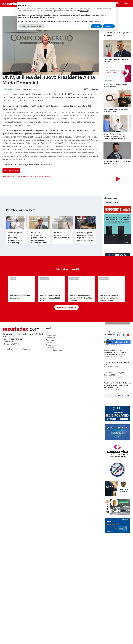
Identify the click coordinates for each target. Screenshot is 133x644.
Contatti (49, 343)
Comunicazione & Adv (55, 338)
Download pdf (11, 171)
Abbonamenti (51, 335)
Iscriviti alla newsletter (117, 395)
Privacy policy (51, 345)
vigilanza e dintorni (11, 89)
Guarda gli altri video (66, 307)
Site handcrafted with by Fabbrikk (16, 349)
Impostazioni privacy (54, 350)
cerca (126, 4)
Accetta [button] (109, 26)
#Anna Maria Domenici (13, 176)
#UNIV (27, 176)
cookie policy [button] (84, 11)
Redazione (50, 340)
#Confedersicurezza (41, 176)
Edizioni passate (111, 202)
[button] (114, 5)
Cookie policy (51, 348)
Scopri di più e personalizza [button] (31, 26)
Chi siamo (50, 333)
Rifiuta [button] (96, 26)
